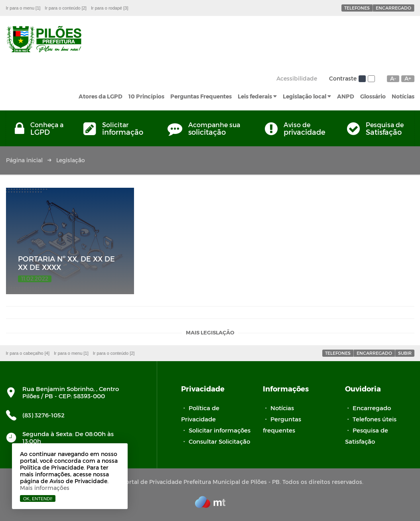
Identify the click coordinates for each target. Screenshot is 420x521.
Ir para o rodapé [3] (110, 8)
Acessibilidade (297, 78)
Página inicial (24, 160)
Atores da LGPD (101, 96)
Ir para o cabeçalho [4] (28, 353)
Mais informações (45, 488)
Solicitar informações (220, 430)
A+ (408, 79)
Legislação (71, 160)
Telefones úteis (375, 419)
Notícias (403, 96)
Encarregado (393, 8)
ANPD (346, 96)
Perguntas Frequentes (201, 96)
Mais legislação (210, 333)
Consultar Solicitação (219, 441)
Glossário (373, 96)
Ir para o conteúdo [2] (66, 8)
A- (393, 79)
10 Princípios (146, 96)
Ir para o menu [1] (23, 8)
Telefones (357, 8)
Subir (405, 353)
